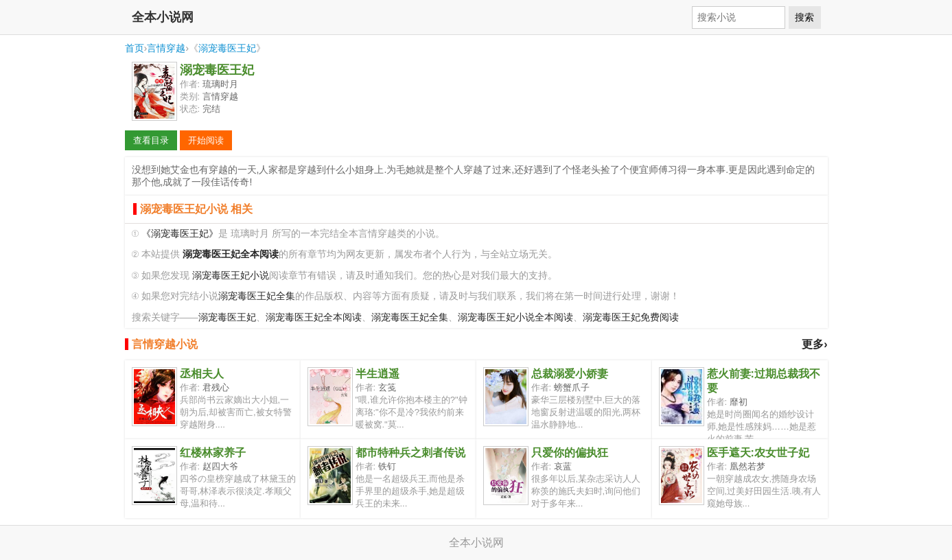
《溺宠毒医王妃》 (180, 234)
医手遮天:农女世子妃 (758, 453)
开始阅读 (206, 140)
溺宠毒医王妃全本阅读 (314, 317)
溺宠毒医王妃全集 (257, 296)
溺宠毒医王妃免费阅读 (631, 317)
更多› (814, 344)
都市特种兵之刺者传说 (410, 453)
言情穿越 (166, 48)
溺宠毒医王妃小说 (231, 276)
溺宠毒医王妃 (227, 48)
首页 (135, 48)
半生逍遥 (378, 374)
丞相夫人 (202, 374)
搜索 (804, 17)
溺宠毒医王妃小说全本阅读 (515, 317)
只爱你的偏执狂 (570, 453)
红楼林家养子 (213, 453)
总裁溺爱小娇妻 (570, 374)
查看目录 (151, 140)
